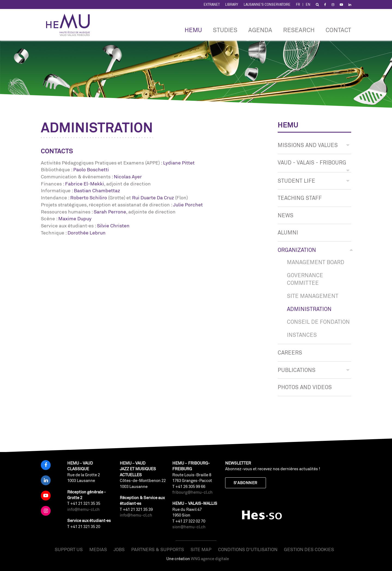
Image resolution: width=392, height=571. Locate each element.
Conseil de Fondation (318, 322)
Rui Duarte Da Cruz (153, 197)
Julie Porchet (188, 204)
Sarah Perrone (110, 212)
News (286, 215)
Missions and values (313, 145)
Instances (302, 335)
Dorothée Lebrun (87, 233)
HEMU (193, 30)
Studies (225, 30)
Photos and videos (305, 387)
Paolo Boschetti (91, 169)
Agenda (260, 30)
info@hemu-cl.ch (83, 509)
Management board (316, 262)
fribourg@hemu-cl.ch (192, 492)
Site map (201, 549)
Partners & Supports (158, 549)
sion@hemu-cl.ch (189, 527)
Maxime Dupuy (75, 218)
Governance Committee (305, 279)
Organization (314, 250)
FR (298, 4)
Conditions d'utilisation (248, 549)
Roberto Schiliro (89, 197)
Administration (309, 309)
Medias (98, 549)
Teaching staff (300, 198)
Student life (313, 181)
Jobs (119, 549)
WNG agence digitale (210, 559)
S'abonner (246, 483)
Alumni (288, 232)
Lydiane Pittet (179, 163)
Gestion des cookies (309, 549)
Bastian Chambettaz (97, 190)
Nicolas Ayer (128, 176)
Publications (313, 370)
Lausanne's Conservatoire (267, 4)
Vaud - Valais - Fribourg (313, 165)
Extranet (212, 4)
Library (232, 4)
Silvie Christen (113, 225)
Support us (69, 549)
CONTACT (338, 30)
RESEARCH (299, 30)
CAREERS (290, 352)
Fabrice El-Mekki (85, 184)
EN (308, 4)
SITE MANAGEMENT (313, 296)
